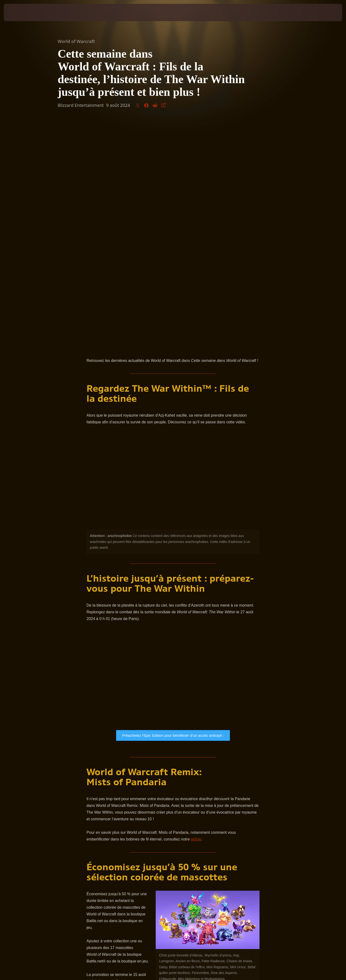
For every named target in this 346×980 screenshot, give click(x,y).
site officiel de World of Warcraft (160, 806)
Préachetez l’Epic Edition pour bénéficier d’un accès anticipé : (173, 509)
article (196, 613)
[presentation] (22, 12)
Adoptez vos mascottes (118, 771)
